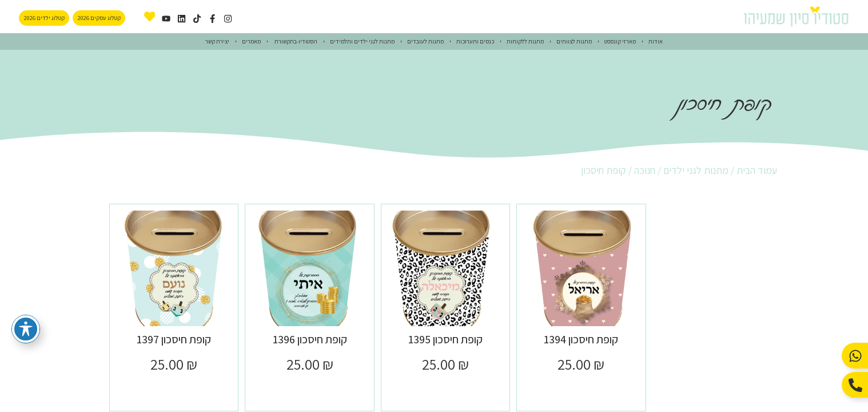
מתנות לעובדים (425, 41)
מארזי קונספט (620, 41)
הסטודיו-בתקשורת (295, 41)
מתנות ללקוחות (525, 41)
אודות (656, 41)
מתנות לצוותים (574, 41)
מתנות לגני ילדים (696, 170)
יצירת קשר (217, 41)
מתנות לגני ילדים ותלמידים (362, 41)
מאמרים (251, 41)
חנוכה (645, 170)
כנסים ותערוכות (475, 41)
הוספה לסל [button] (581, 390)
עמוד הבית (757, 170)
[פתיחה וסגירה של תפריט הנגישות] (26, 329)
